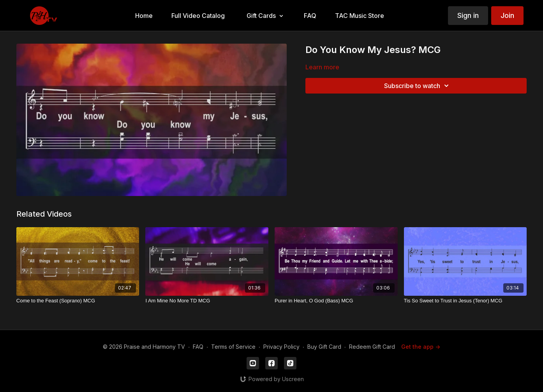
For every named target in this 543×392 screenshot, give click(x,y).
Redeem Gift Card (372, 347)
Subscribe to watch (418, 86)
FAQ (198, 347)
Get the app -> (421, 347)
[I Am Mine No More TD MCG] (207, 301)
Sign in (468, 15)
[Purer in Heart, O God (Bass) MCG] (336, 301)
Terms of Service (233, 347)
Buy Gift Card (324, 347)
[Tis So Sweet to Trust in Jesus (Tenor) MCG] (465, 301)
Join (507, 15)
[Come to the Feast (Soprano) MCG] (78, 301)
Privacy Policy (281, 347)
